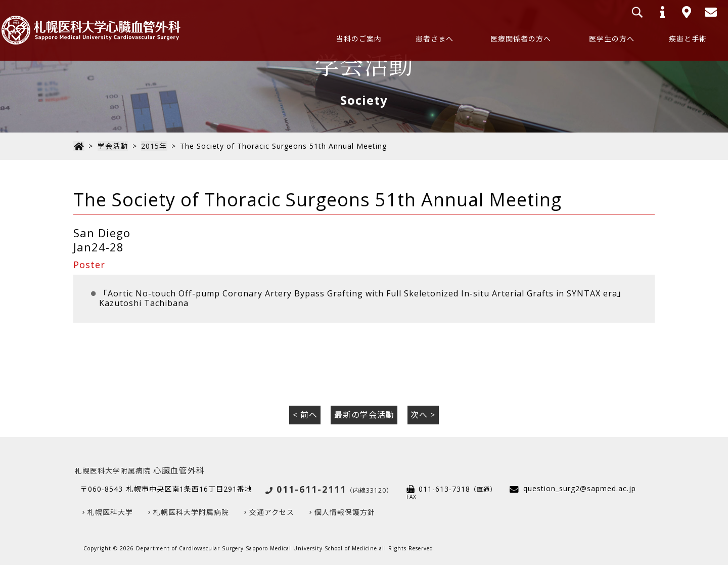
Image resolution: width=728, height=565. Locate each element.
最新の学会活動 (364, 415)
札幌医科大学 (110, 512)
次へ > (423, 415)
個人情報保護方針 (345, 512)
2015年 (152, 146)
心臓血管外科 (140, 470)
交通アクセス (272, 512)
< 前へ (305, 415)
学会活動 (112, 146)
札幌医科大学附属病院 (191, 512)
